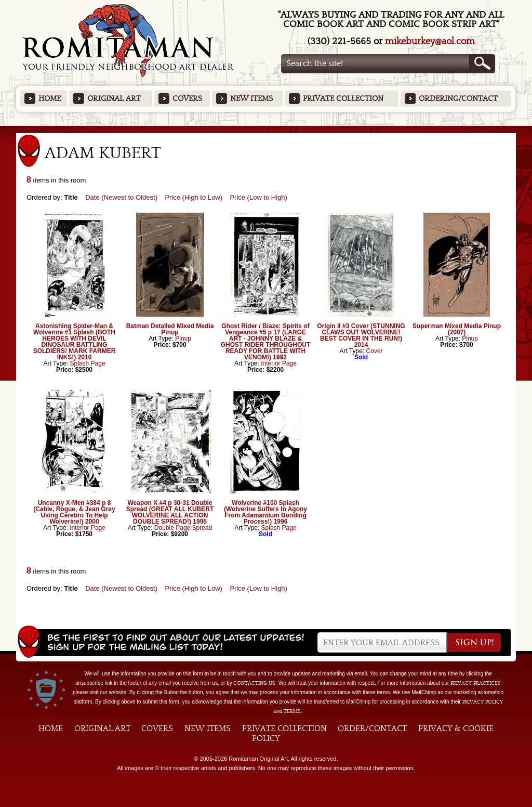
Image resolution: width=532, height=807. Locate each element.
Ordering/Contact (458, 99)
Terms (292, 711)
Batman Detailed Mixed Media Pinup (170, 329)
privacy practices (476, 683)
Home (50, 99)
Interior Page (279, 363)
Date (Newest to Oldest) (121, 197)
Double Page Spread (183, 528)
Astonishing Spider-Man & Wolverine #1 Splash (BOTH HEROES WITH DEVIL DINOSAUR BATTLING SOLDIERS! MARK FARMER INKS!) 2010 (75, 342)
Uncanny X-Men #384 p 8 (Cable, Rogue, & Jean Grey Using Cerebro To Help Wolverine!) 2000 (74, 512)
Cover (375, 351)
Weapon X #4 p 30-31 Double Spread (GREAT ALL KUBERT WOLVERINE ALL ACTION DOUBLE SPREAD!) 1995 (170, 512)
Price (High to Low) (194, 197)
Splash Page (88, 363)
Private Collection (343, 99)
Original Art (114, 99)
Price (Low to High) (258, 197)
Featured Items (266, 129)
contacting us (254, 683)
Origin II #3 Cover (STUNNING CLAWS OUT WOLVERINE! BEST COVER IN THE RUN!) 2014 (361, 335)
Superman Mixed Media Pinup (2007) (457, 329)
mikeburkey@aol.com (430, 41)
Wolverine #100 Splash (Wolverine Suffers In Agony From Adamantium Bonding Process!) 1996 (265, 512)
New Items (251, 99)
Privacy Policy (483, 702)
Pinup (183, 339)
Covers (187, 99)
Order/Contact (372, 728)
